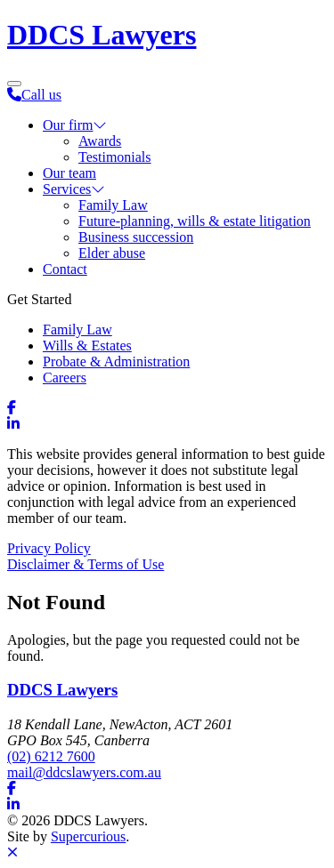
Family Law (113, 205)
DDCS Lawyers (102, 35)
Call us (34, 95)
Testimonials (115, 157)
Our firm (68, 125)
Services (67, 189)
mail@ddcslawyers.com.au (84, 772)
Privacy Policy (49, 548)
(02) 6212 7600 (51, 756)
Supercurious (88, 836)
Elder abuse (112, 253)
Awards (100, 141)
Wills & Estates (87, 346)
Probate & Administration (116, 362)
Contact (65, 269)
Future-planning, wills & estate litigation (195, 221)
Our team (69, 173)
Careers (65, 378)
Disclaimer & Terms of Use (86, 564)
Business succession (136, 237)
